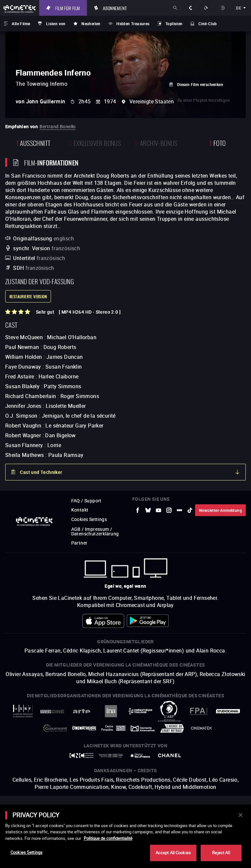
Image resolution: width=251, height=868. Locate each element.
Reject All (221, 853)
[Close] (241, 815)
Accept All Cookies (173, 853)
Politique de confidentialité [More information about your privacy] (108, 838)
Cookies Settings (26, 852)
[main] (125, 836)
